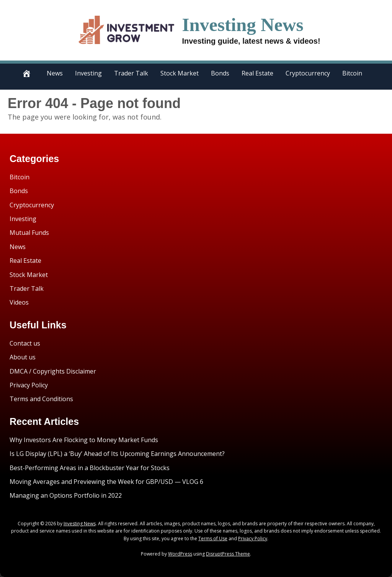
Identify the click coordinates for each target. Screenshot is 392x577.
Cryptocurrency (308, 73)
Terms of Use (213, 538)
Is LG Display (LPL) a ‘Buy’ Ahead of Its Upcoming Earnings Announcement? (117, 454)
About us (23, 357)
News (55, 73)
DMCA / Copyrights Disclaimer (53, 371)
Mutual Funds (29, 233)
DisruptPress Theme (228, 554)
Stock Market (180, 73)
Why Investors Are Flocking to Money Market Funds (84, 440)
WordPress (180, 554)
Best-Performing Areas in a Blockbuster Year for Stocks (90, 468)
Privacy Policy (29, 385)
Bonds (220, 73)
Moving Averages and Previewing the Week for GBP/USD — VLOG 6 (106, 482)
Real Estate (257, 73)
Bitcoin (352, 73)
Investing (88, 73)
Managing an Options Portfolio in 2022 (66, 495)
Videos (19, 302)
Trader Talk (131, 73)
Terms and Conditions (41, 399)
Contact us (25, 343)
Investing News (243, 25)
